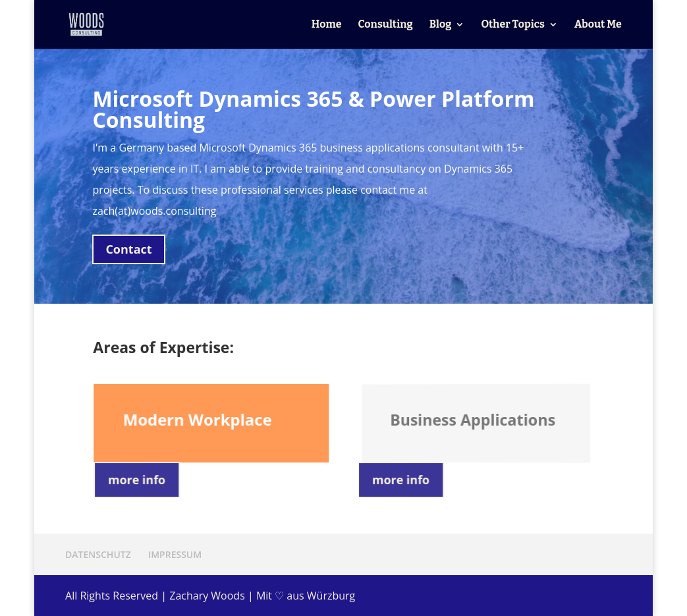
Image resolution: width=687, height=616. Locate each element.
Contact (128, 249)
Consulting (386, 25)
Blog (441, 25)
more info (138, 480)
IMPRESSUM (175, 554)
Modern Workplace (198, 419)
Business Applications (474, 419)
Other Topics (513, 25)
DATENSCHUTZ (98, 554)
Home (327, 25)
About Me (598, 25)
